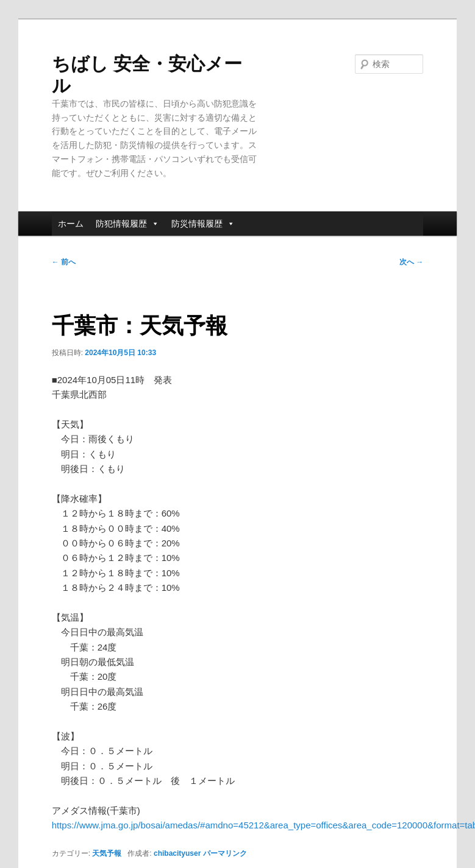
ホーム (71, 224)
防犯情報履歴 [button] (127, 224)
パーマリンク (225, 853)
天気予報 (107, 853)
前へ (64, 262)
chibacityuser (177, 853)
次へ (411, 262)
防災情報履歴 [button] (203, 224)
